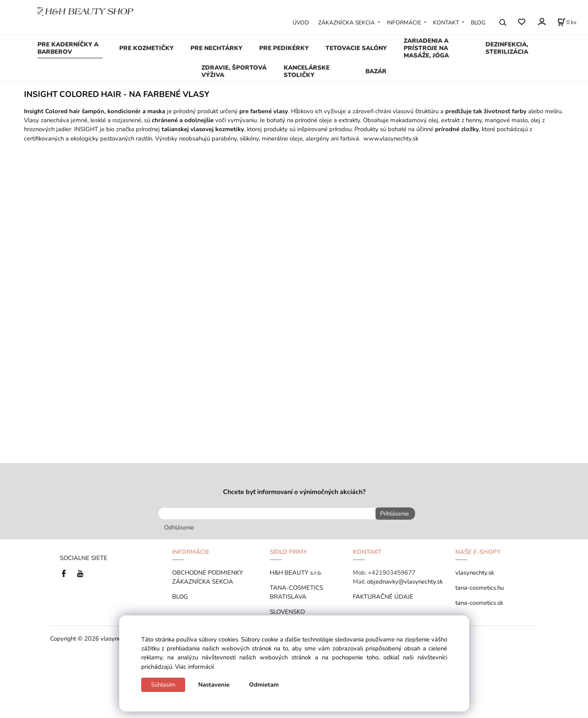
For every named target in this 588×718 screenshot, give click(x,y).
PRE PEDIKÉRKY (284, 48)
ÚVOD (301, 23)
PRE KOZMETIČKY (146, 48)
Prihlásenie (392, 514)
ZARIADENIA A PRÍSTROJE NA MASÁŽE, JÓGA (426, 48)
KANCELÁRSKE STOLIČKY (307, 71)
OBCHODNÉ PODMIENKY (208, 571)
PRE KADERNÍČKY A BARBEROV (68, 48)
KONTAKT (446, 23)
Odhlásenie (179, 525)
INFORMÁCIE (404, 23)
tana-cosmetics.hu (480, 586)
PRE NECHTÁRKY (216, 48)
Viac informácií (194, 667)
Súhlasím (163, 685)
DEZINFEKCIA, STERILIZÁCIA (507, 48)
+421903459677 (392, 571)
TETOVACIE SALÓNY (356, 48)
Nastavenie (214, 685)
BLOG (478, 23)
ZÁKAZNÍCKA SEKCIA (346, 23)
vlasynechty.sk (475, 571)
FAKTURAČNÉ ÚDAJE (383, 595)
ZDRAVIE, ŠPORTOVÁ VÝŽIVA (234, 71)
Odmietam (264, 685)
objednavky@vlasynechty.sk (405, 580)
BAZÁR (376, 71)
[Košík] (567, 22)
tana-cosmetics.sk (479, 601)
